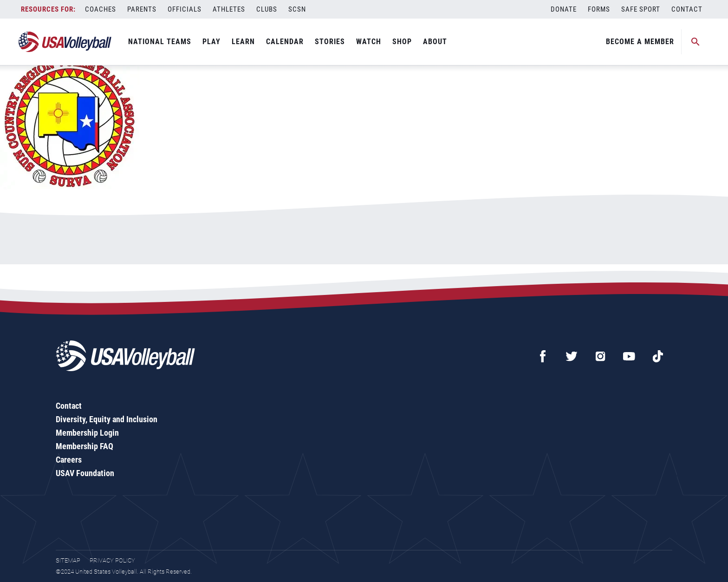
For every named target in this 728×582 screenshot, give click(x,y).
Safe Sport (641, 9)
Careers (69, 460)
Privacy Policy (112, 560)
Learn (243, 42)
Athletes (229, 9)
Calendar (285, 42)
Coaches (101, 9)
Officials (185, 9)
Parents (142, 9)
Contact (687, 9)
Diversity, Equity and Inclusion (107, 419)
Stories (330, 42)
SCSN (297, 9)
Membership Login (87, 433)
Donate (564, 9)
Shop (402, 42)
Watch (369, 42)
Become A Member (640, 42)
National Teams (160, 42)
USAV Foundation (85, 473)
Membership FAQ (84, 446)
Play (211, 42)
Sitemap (68, 560)
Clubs (267, 9)
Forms (599, 9)
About (435, 42)
